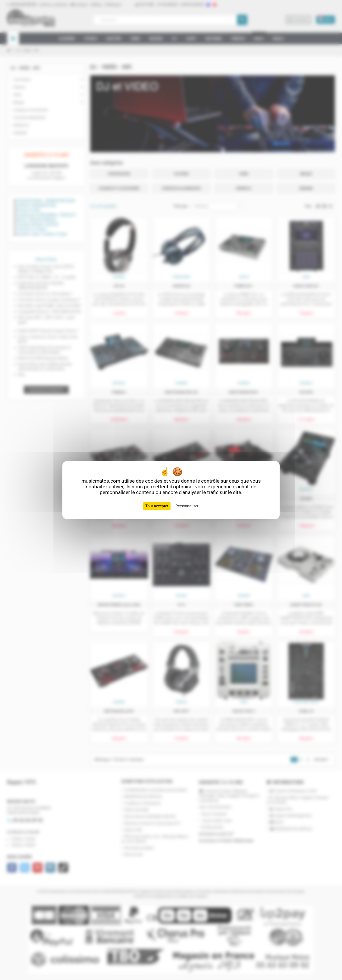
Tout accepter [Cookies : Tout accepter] (157, 506)
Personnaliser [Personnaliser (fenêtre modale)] (187, 506)
